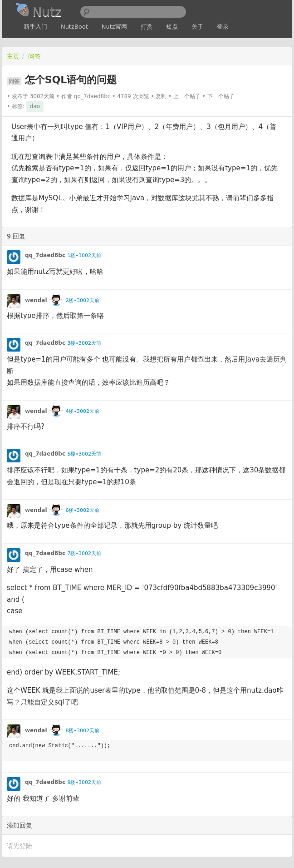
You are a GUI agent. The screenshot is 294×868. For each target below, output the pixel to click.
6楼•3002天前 (82, 510)
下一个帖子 (221, 96)
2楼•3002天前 (82, 300)
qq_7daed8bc (92, 96)
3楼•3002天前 (84, 343)
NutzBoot (74, 27)
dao (35, 106)
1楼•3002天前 (84, 255)
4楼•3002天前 (82, 411)
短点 (172, 27)
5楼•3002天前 (84, 454)
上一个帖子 (187, 96)
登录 (223, 27)
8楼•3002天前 (82, 731)
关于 (197, 27)
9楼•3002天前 (84, 782)
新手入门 (35, 27)
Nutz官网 (114, 27)
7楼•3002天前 (84, 553)
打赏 (147, 27)
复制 (161, 96)
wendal (36, 300)
